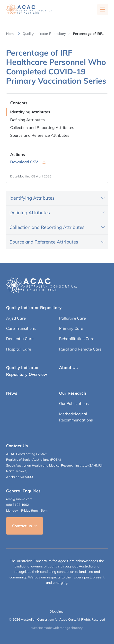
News (12, 393)
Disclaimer (57, 611)
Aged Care (16, 318)
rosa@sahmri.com (19, 499)
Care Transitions (21, 328)
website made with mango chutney (57, 628)
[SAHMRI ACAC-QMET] (29, 10)
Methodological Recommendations (76, 417)
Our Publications (74, 403)
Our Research (73, 393)
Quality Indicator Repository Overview (27, 371)
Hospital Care (19, 349)
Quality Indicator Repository (44, 34)
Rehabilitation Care (77, 339)
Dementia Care (20, 339)
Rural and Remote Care (80, 349)
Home (11, 34)
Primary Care (71, 328)
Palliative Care (72, 318)
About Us (68, 367)
